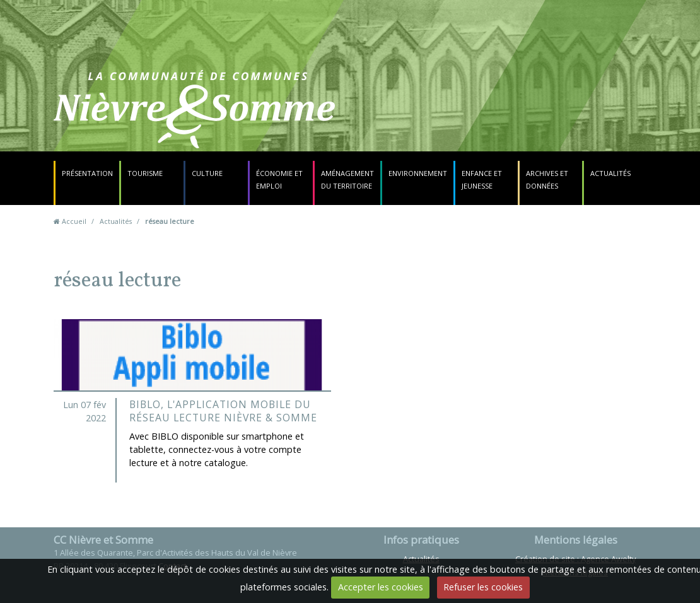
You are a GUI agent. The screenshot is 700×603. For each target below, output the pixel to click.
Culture (207, 173)
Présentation (87, 173)
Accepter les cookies (381, 587)
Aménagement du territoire (347, 179)
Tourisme (145, 173)
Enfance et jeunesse (482, 179)
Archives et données (547, 179)
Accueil (74, 221)
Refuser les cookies (483, 587)
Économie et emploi (279, 179)
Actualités (610, 173)
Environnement (418, 173)
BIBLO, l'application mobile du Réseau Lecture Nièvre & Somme (223, 411)
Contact (430, 116)
